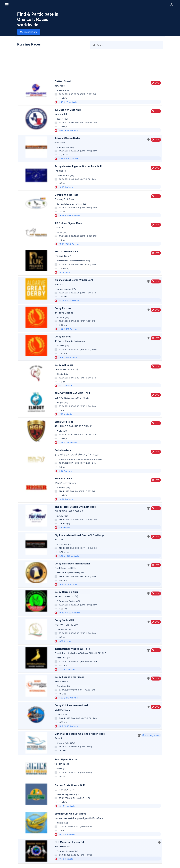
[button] (7, 5)
